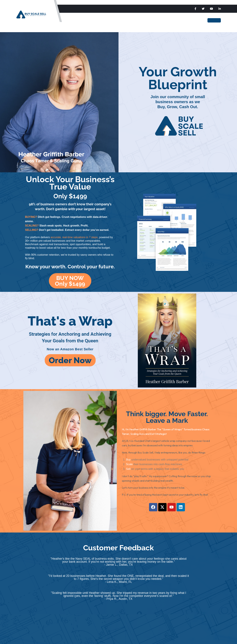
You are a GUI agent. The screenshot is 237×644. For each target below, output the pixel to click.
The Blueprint (127, 20)
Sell (110, 20)
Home (75, 20)
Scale (98, 20)
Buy (87, 20)
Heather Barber (152, 20)
